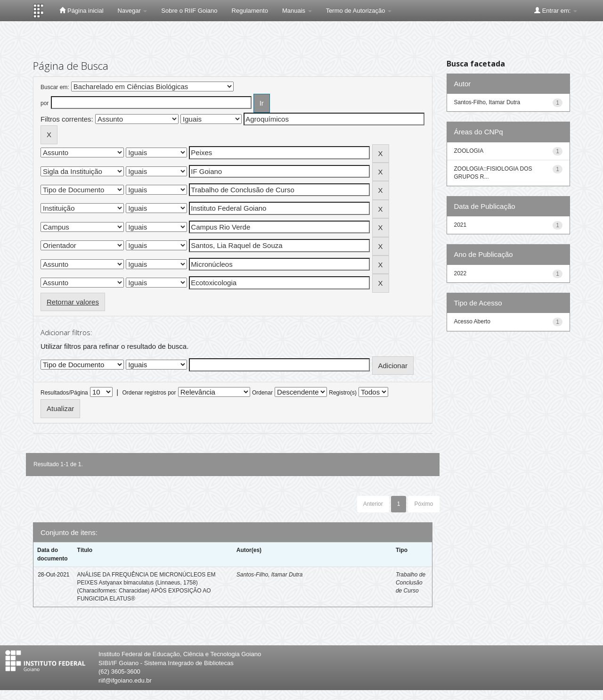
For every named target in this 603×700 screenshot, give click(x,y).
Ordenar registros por (149, 393)
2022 (460, 273)
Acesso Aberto (472, 321)
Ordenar (262, 393)
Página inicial (81, 10)
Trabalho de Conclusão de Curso (411, 583)
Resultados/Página (64, 393)
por (45, 103)
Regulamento (250, 11)
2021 (460, 225)
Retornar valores (73, 302)
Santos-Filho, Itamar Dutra (270, 575)
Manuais (297, 11)
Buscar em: (55, 87)
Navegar (133, 11)
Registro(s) (343, 393)
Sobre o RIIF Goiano (189, 11)
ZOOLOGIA (469, 151)
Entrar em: (556, 10)
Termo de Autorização (359, 11)
